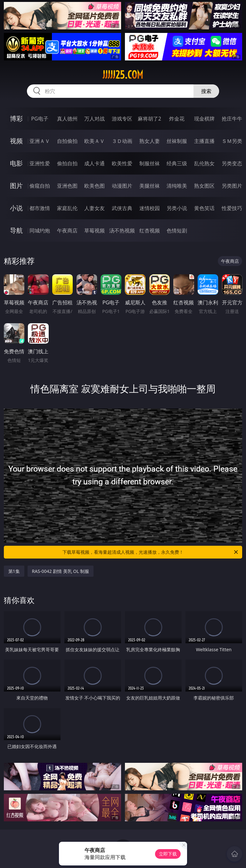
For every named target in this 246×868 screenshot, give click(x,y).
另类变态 (232, 163)
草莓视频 (94, 231)
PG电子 (40, 119)
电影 (16, 163)
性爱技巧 (232, 208)
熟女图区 (204, 186)
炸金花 (177, 119)
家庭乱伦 (67, 208)
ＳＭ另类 (232, 141)
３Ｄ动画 (122, 141)
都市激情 (40, 208)
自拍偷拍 (67, 141)
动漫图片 (122, 186)
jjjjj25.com (123, 75)
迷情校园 (150, 208)
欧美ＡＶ (94, 141)
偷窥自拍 (40, 186)
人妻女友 (94, 208)
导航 (16, 230)
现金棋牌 (204, 119)
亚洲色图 (67, 186)
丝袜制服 (177, 141)
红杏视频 (150, 231)
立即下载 (168, 854)
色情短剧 (177, 231)
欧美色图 (94, 186)
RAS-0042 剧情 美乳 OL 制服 (61, 571)
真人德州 (67, 119)
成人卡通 (94, 163)
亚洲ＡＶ (40, 141)
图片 (16, 186)
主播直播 (204, 141)
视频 (16, 141)
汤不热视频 (122, 231)
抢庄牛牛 (232, 119)
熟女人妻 (150, 141)
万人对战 (94, 119)
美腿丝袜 (150, 186)
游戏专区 (122, 119)
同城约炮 (40, 231)
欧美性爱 (122, 163)
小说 (16, 208)
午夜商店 (67, 231)
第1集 (14, 571)
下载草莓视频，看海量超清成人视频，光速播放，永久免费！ (151, 552)
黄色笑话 (204, 208)
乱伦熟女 (204, 163)
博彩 (16, 118)
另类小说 (177, 208)
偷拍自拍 (67, 163)
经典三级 (177, 163)
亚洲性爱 (40, 163)
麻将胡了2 (149, 119)
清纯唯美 (177, 186)
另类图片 (232, 186)
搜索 (206, 91)
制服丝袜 (150, 163)
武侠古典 (122, 208)
